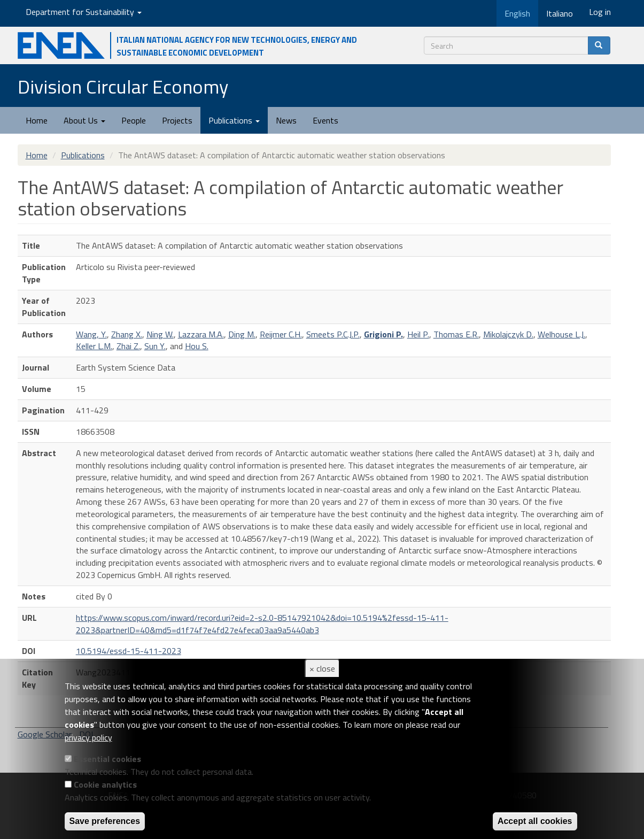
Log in (600, 12)
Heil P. (418, 334)
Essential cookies (107, 759)
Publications (234, 120)
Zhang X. (127, 334)
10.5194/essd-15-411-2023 (129, 651)
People (134, 120)
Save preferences (105, 821)
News (286, 120)
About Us (84, 120)
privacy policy (88, 737)
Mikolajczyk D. (508, 334)
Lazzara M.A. (201, 334)
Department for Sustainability (84, 12)
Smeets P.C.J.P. (333, 334)
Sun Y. (155, 346)
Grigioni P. (383, 334)
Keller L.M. (94, 346)
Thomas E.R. (456, 334)
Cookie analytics (105, 784)
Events (325, 120)
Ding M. (242, 334)
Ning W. (160, 334)
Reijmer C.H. (281, 334)
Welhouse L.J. (561, 334)
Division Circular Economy (123, 86)
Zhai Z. (128, 346)
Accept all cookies (535, 821)
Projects (177, 120)
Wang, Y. (91, 334)
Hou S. (197, 346)
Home (37, 120)
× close (322, 668)
